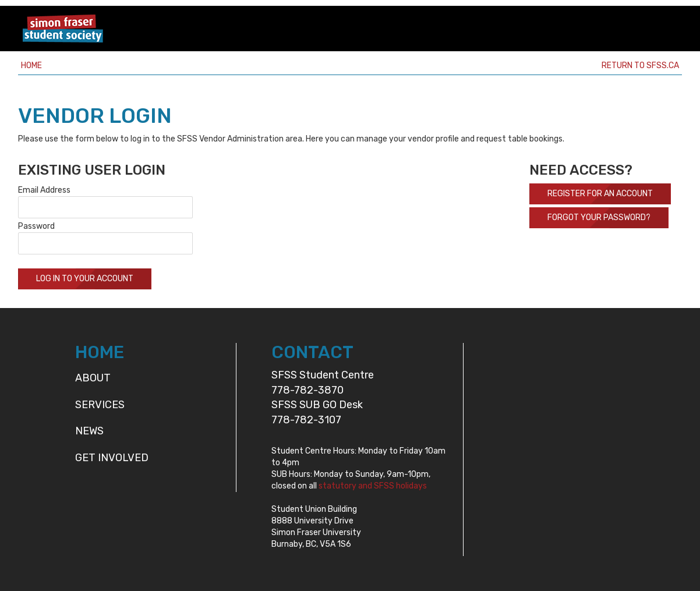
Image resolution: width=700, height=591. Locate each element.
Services (100, 405)
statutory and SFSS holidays (373, 486)
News (89, 431)
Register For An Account (600, 194)
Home (31, 66)
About (93, 378)
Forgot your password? (599, 217)
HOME (100, 352)
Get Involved (112, 458)
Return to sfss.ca (640, 66)
